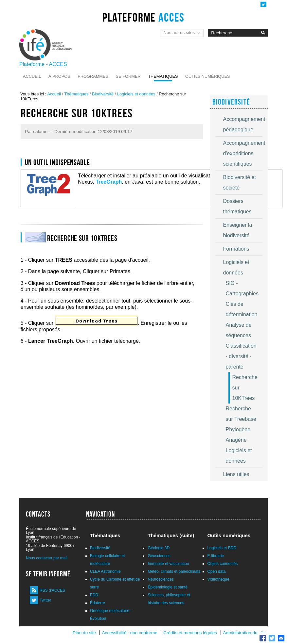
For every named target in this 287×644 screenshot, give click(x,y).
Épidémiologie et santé (167, 587)
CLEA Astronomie (105, 571)
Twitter (45, 600)
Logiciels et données (136, 94)
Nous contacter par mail (47, 558)
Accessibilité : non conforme (130, 633)
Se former (128, 76)
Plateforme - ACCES (43, 64)
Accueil (32, 76)
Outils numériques (208, 76)
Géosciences (159, 556)
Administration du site (244, 633)
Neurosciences (161, 579)
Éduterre (98, 603)
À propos (59, 76)
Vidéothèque (218, 579)
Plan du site (84, 633)
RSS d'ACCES (52, 590)
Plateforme (143, 17)
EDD (94, 595)
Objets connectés (222, 564)
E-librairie (215, 556)
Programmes (93, 76)
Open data (216, 571)
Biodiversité (103, 94)
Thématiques (163, 76)
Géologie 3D (159, 548)
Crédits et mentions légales (190, 633)
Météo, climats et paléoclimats (174, 571)
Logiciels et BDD (222, 548)
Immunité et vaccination (168, 564)
